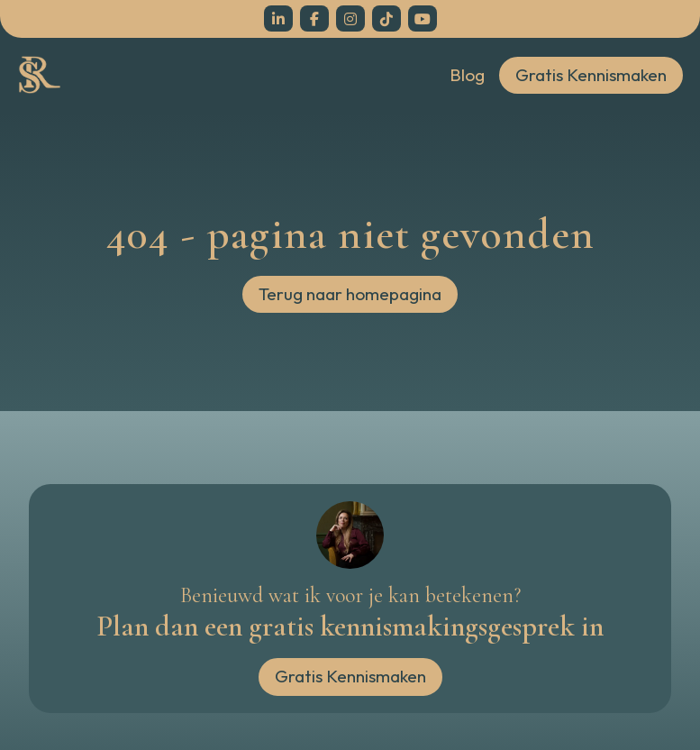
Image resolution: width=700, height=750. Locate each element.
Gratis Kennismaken (591, 75)
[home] (40, 75)
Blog (467, 75)
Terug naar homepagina (350, 294)
